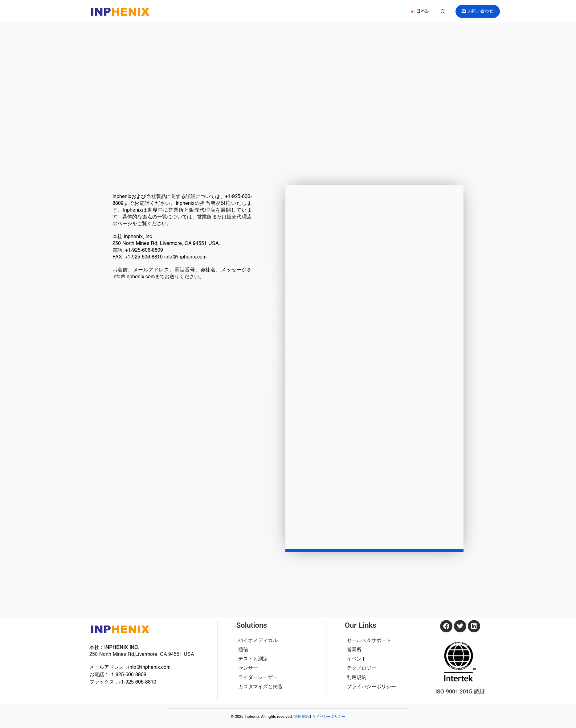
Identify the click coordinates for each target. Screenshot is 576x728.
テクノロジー (362, 668)
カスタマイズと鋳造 (260, 687)
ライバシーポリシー (329, 717)
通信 (243, 650)
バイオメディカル (258, 641)
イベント (357, 659)
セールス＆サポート (369, 641)
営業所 (354, 650)
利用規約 (357, 678)
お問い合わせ (478, 11)
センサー (248, 668)
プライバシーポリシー (371, 687)
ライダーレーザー (258, 678)
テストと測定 (253, 659)
